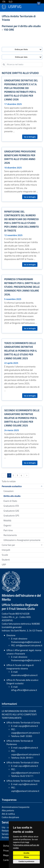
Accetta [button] (26, 853)
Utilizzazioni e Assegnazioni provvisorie (22, 540)
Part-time (8, 530)
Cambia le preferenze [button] (26, 861)
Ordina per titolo (21, 49)
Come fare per (8, 545)
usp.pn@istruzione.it (28, 748)
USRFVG (15, 6)
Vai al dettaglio (30, 137)
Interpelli (6, 550)
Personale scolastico (12, 486)
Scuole (5, 555)
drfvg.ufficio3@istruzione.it (24, 690)
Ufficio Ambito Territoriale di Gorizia (23, 722)
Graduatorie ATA (11, 506)
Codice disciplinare (10, 817)
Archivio (6, 837)
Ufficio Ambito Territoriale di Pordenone (20, 742)
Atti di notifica (8, 814)
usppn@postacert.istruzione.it (25, 754)
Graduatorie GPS (11, 516)
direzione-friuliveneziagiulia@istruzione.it (26, 640)
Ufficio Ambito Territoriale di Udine (23, 762)
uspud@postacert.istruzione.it (25, 773)
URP (4, 565)
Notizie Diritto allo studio (20, 73)
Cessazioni (9, 491)
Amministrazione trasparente (16, 807)
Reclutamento (10, 535)
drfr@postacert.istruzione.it (29, 645)
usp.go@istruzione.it (28, 726)
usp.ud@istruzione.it (28, 766)
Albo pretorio (8, 810)
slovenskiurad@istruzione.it (24, 675)
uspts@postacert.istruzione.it (25, 791)
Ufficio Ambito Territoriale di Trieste (23, 781)
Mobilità (7, 520)
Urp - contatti (8, 827)
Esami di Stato (10, 501)
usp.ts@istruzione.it (28, 784)
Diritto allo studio (12, 496)
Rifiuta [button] (26, 857)
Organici (7, 525)
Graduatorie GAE (11, 511)
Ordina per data (21, 57)
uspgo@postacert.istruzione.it (25, 733)
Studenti (6, 560)
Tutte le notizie (9, 481)
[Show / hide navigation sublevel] (42, 486)
